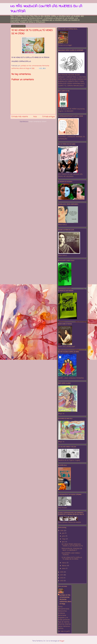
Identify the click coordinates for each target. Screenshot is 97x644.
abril (64, 542)
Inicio (35, 117)
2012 (62, 581)
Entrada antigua (49, 117)
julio (63, 533)
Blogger (62, 641)
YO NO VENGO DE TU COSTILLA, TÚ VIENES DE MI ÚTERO (72, 558)
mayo (64, 539)
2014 (62, 575)
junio (64, 536)
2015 (62, 572)
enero (64, 569)
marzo (64, 563)
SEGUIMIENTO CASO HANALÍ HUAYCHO (71, 554)
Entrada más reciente (20, 117)
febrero (65, 566)
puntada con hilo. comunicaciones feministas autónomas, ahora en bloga (65, 599)
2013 (62, 578)
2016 (62, 531)
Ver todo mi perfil (64, 631)
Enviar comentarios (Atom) (38, 122)
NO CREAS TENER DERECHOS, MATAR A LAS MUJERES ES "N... (72, 545)
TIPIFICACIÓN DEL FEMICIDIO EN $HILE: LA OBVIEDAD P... (72, 550)
